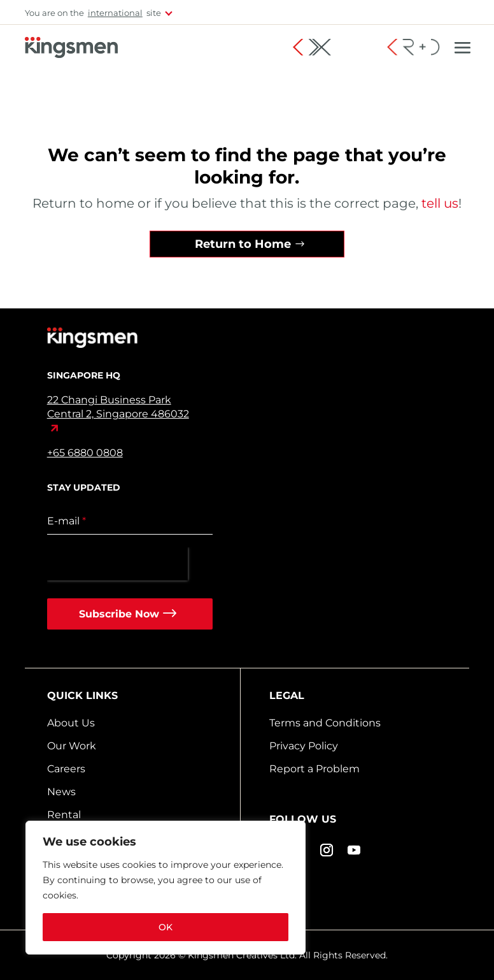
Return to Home (243, 244)
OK (166, 927)
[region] (166, 888)
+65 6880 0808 (85, 453)
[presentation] (117, 564)
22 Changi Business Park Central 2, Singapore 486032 (118, 407)
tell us (438, 203)
